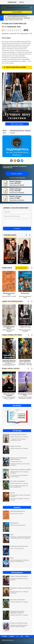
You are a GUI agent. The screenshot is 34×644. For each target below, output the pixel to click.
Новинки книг (12, 2)
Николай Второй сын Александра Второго (9, 361)
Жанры (22, 2)
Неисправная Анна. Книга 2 (9, 327)
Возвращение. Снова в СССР (25, 395)
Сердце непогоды (25, 327)
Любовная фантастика (17, 130)
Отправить (17, 229)
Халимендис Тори (14, 27)
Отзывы (4, 636)
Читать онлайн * (17, 174)
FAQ (22, 636)
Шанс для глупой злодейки (9, 395)
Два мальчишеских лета (9, 294)
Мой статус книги (17, 124)
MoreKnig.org (3, 2)
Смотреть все (21, 268)
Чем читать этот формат (17, 185)
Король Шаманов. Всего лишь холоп (25, 361)
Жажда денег (25, 293)
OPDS (27, 636)
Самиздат (28, 130)
